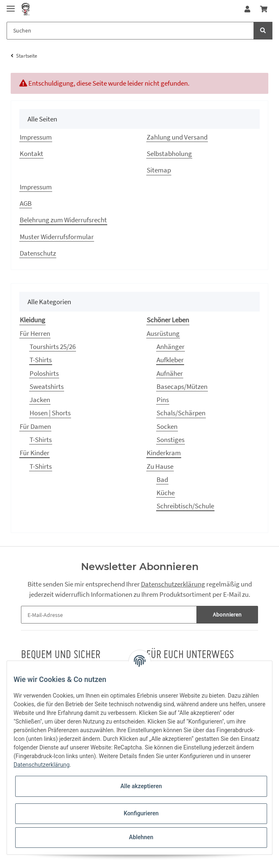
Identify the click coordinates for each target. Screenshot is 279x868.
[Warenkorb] (264, 9)
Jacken (40, 400)
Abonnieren (227, 614)
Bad (162, 479)
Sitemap (159, 170)
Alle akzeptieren (141, 786)
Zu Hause (160, 466)
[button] (247, 9)
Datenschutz (38, 253)
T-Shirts (41, 360)
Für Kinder (35, 453)
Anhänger (171, 347)
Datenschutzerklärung (173, 584)
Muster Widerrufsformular (57, 237)
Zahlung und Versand (177, 137)
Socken (167, 426)
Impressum (36, 137)
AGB (26, 203)
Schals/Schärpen (181, 413)
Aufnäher (170, 373)
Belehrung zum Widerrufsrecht (63, 220)
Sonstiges (171, 440)
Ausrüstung (163, 333)
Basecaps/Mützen (182, 386)
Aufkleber (170, 360)
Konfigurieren (141, 813)
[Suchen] (130, 31)
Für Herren (35, 333)
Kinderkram (164, 453)
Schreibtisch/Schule (185, 506)
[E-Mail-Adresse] (109, 615)
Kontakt (31, 154)
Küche (166, 493)
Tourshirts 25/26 (53, 347)
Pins (163, 400)
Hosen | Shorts (50, 413)
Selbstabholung (169, 154)
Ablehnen (141, 837)
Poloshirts (44, 373)
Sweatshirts (47, 386)
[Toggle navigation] (11, 5)
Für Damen (35, 426)
